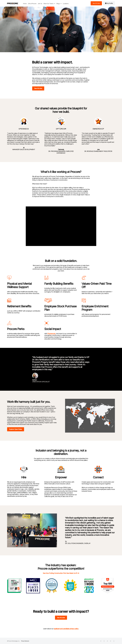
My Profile (109, 3)
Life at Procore (32, 4)
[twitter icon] (107, 641)
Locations (66, 4)
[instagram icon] (111, 641)
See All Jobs (38, 88)
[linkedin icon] (101, 641)
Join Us (40, 4)
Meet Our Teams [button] (49, 4)
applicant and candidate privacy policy (66, 629)
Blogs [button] (58, 4)
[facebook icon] (104, 641)
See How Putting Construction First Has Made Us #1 (60, 573)
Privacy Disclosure (25, 641)
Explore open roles (16, 429)
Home (25, 4)
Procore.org (51, 334)
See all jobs (96, 3)
